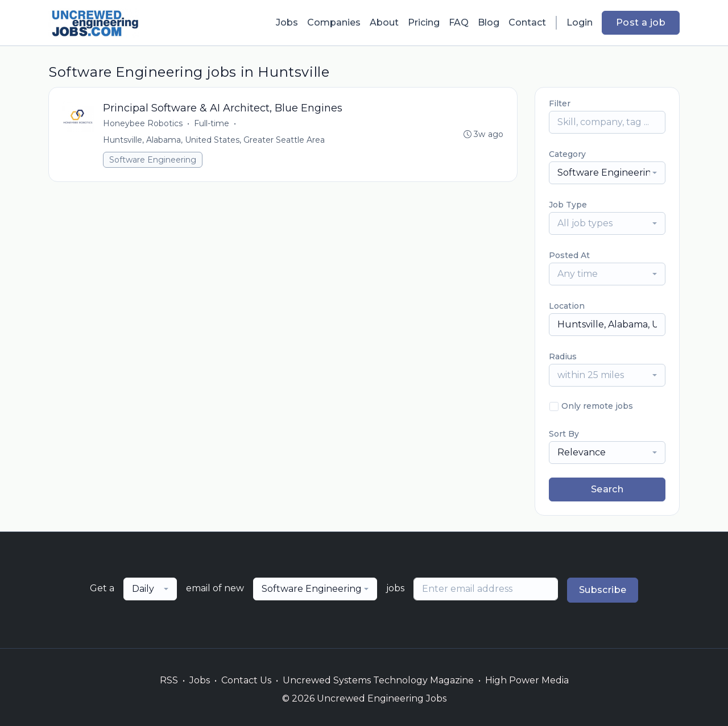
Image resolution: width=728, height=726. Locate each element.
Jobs (287, 22)
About (384, 22)
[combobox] (607, 173)
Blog (489, 22)
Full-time (212, 124)
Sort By (564, 434)
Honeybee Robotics (143, 124)
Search (607, 489)
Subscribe (603, 590)
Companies (334, 22)
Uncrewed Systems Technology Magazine (378, 680)
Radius (563, 356)
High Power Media (527, 680)
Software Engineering (153, 160)
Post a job (641, 22)
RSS (169, 680)
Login (580, 22)
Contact (527, 22)
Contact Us (246, 680)
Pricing (424, 22)
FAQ (459, 22)
